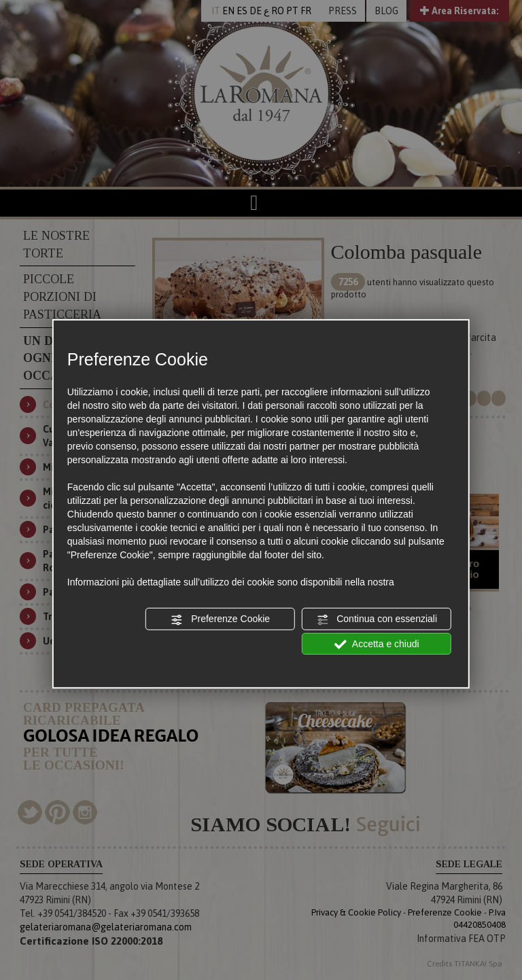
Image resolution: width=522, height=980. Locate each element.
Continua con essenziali (377, 619)
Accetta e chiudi (377, 644)
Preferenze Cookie (220, 619)
